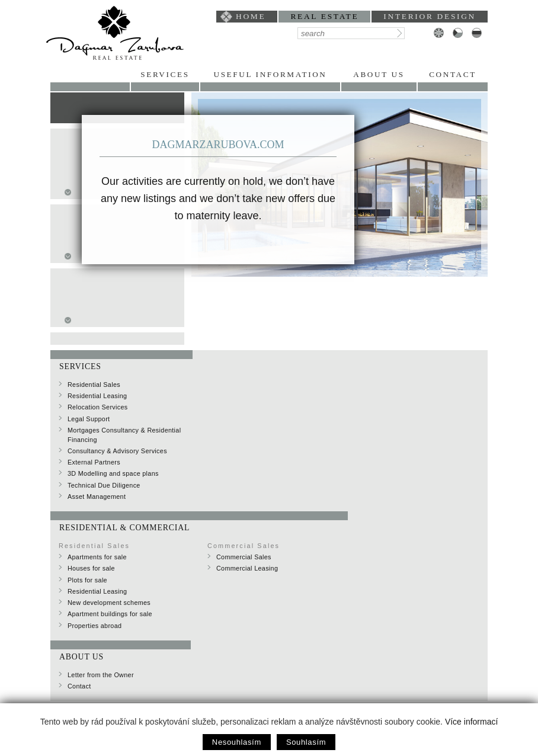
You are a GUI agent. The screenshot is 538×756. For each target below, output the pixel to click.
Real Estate (324, 16)
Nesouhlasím (237, 742)
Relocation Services (98, 407)
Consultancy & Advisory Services (117, 451)
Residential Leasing (97, 396)
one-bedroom (97, 298)
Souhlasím (306, 742)
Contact (453, 74)
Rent (84, 114)
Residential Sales (94, 385)
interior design (430, 16)
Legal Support (89, 419)
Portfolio (90, 74)
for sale (92, 102)
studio (85, 286)
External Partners (94, 462)
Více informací (471, 722)
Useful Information (270, 74)
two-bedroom (97, 310)
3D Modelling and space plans (113, 473)
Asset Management (97, 496)
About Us (379, 74)
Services (165, 74)
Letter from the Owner (101, 675)
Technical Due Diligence (104, 485)
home (251, 16)
